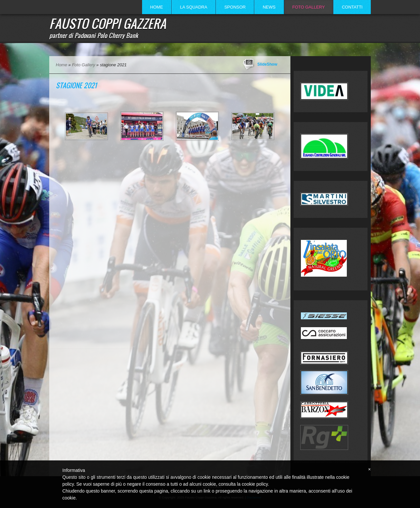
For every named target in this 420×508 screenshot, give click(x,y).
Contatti (352, 7)
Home (157, 7)
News (269, 7)
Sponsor (235, 7)
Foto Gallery (309, 7)
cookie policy (255, 484)
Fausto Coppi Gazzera (108, 23)
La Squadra (194, 7)
